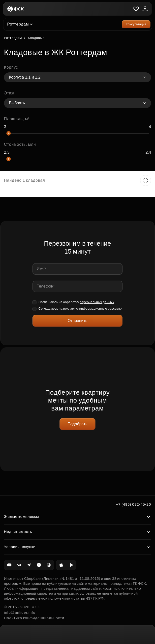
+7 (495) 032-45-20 (133, 504)
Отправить (77, 321)
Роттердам (13, 38)
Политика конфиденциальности (34, 618)
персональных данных (97, 302)
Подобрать (77, 424)
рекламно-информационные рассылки (93, 308)
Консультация (136, 24)
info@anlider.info (20, 612)
